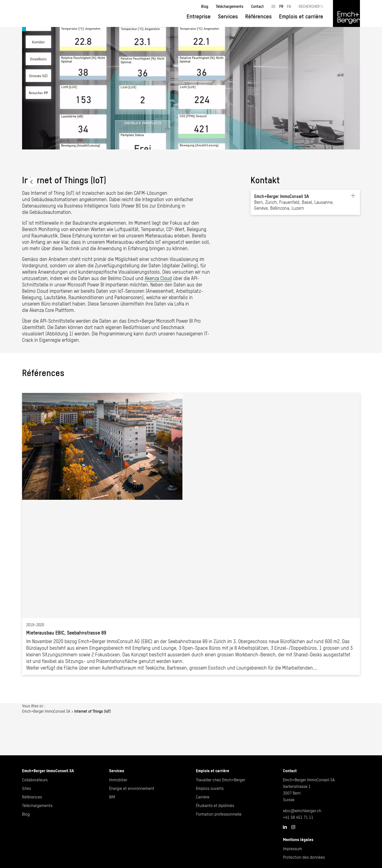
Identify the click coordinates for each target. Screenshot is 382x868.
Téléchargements (230, 6)
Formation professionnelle (219, 814)
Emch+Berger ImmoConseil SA (32, 182)
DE (274, 6)
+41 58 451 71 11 (298, 817)
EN (289, 6)
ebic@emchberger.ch (302, 811)
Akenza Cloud (158, 278)
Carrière (203, 797)
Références (258, 16)
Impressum (293, 849)
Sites (26, 788)
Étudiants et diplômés (215, 806)
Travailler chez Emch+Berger (221, 780)
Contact (257, 6)
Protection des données (304, 857)
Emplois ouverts (210, 788)
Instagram (293, 827)
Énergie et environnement (132, 788)
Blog (205, 6)
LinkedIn (285, 827)
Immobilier (118, 780)
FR (281, 6)
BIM (112, 797)
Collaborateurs (35, 780)
